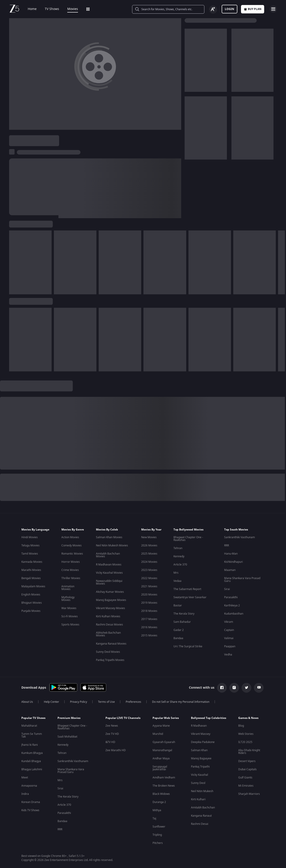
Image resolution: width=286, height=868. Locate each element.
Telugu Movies (30, 545)
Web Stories (246, 734)
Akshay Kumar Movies (110, 592)
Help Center (51, 702)
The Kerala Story (184, 614)
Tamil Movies (30, 554)
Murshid (158, 734)
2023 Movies (149, 570)
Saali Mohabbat (67, 737)
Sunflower (159, 827)
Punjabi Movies (31, 611)
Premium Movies (69, 718)
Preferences (133, 702)
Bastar (178, 605)
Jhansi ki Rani (30, 745)
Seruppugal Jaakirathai (160, 768)
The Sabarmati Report (187, 589)
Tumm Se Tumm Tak (32, 735)
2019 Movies (149, 603)
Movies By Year (151, 530)
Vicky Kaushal (199, 775)
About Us (27, 702)
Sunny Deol (198, 783)
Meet (25, 778)
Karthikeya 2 (232, 605)
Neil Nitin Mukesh (202, 791)
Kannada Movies (32, 562)
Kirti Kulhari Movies (108, 616)
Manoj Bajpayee (201, 758)
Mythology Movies (68, 599)
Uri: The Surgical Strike (188, 646)
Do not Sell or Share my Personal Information (181, 702)
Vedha (228, 655)
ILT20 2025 (245, 742)
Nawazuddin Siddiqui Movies (109, 582)
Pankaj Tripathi (200, 767)
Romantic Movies (72, 554)
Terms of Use (106, 702)
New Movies (149, 537)
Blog (241, 726)
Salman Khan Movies (109, 537)
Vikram (229, 622)
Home (29, 9)
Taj (154, 818)
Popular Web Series (166, 718)
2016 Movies (149, 627)
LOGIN (230, 9)
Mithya (157, 810)
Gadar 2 (179, 630)
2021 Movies (149, 586)
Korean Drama (31, 802)
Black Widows (161, 794)
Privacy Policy (79, 702)
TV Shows (49, 9)
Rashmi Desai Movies (109, 625)
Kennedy (179, 556)
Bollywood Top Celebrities (209, 718)
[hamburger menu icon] (273, 9)
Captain (229, 630)
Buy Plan (253, 9)
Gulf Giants (245, 778)
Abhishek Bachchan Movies (108, 634)
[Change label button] (213, 10)
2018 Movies (149, 611)
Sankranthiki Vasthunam (240, 537)
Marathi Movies (31, 570)
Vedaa (177, 581)
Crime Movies (70, 570)
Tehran (178, 548)
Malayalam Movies (33, 586)
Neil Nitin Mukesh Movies (112, 545)
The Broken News (164, 786)
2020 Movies (149, 595)
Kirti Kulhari (198, 799)
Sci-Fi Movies (70, 616)
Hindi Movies (30, 537)
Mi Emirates (246, 786)
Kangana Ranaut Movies (111, 644)
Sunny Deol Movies (108, 652)
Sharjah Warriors (249, 794)
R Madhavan (199, 726)
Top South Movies (236, 530)
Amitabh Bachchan (203, 808)
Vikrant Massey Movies (110, 608)
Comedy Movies (71, 545)
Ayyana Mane (161, 726)
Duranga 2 (159, 802)
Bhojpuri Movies (32, 603)
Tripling (157, 835)
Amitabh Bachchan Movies (108, 555)
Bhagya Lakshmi (32, 769)
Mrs (176, 573)
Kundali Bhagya (31, 761)
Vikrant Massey (201, 734)
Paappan (230, 646)
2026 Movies (149, 545)
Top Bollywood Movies (188, 530)
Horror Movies (71, 562)
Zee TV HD (112, 734)
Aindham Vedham (164, 778)
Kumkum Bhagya (32, 753)
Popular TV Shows (33, 718)
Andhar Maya (161, 758)
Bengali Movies (31, 578)
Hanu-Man (231, 554)
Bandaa (178, 638)
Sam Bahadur (182, 622)
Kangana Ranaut (201, 816)
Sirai (227, 589)
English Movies (31, 595)
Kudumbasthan (234, 614)
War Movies (69, 608)
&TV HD (110, 742)
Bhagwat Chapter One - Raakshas (188, 539)
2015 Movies (149, 635)
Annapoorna (29, 786)
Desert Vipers (247, 761)
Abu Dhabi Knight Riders (249, 752)
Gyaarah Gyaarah (164, 742)
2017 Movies (149, 619)
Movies (69, 9)
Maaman (230, 570)
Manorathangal (162, 750)
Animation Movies (68, 588)
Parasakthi (231, 597)
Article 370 (180, 565)
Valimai (229, 638)
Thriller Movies (71, 578)
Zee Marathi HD (116, 750)
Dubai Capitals (247, 769)
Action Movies (70, 537)
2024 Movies (149, 562)
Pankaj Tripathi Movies (110, 660)
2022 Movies (149, 578)
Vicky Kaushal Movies (109, 573)
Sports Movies (70, 625)
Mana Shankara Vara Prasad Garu (242, 580)
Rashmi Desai (200, 824)
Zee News (112, 726)
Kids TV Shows (30, 810)
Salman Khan (199, 750)
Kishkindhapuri (233, 562)
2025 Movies (149, 554)
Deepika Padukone (203, 742)
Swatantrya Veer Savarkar (190, 597)
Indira (25, 794)
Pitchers (158, 843)
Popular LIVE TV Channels (123, 718)
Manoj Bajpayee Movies (111, 600)
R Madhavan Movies (109, 565)
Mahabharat (29, 726)
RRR (227, 545)
